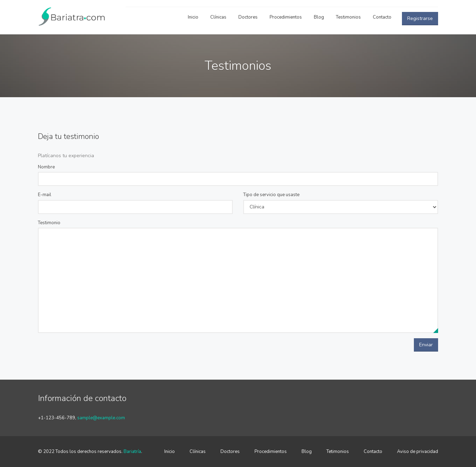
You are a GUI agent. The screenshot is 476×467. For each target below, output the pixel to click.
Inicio (193, 17)
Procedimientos (286, 17)
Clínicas (218, 17)
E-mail (45, 195)
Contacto (382, 17)
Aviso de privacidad (418, 452)
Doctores (248, 17)
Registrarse (420, 18)
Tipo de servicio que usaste (271, 195)
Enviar (426, 345)
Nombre (46, 167)
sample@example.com (101, 418)
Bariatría (132, 452)
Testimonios (348, 17)
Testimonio (49, 223)
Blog (319, 17)
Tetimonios (338, 452)
